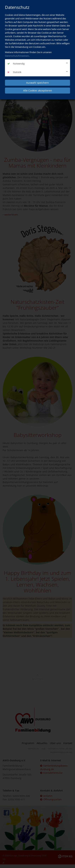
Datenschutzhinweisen (17, 56)
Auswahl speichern (37, 83)
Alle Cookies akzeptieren (38, 90)
